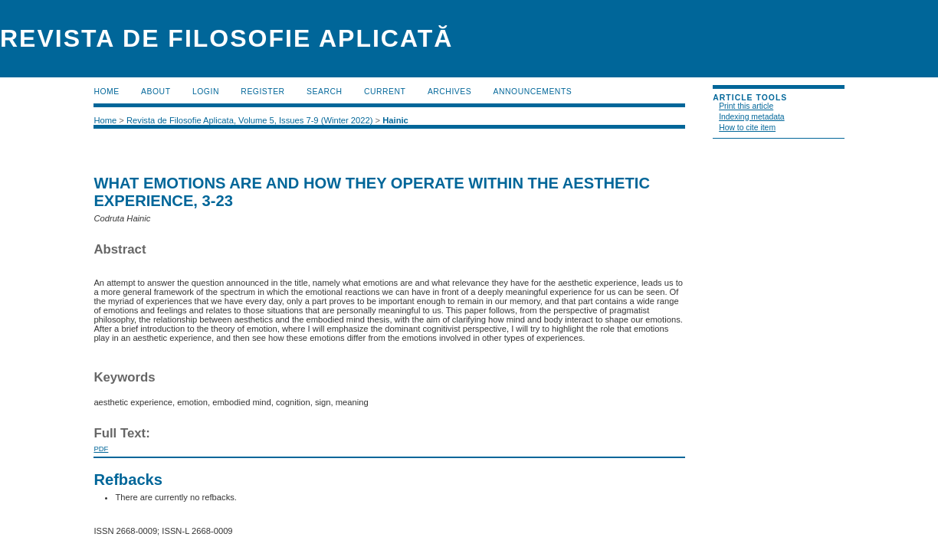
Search (324, 92)
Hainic (395, 120)
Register (262, 92)
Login (206, 92)
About (156, 92)
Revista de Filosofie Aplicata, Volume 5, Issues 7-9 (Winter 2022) (249, 120)
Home (106, 92)
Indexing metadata (752, 117)
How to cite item (747, 128)
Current (385, 92)
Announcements (533, 92)
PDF (101, 449)
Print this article (746, 106)
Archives (449, 92)
